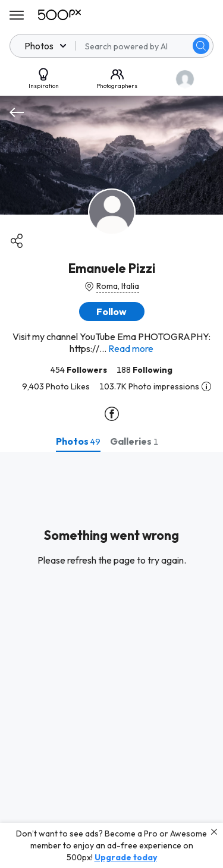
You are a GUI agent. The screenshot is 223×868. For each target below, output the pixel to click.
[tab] (78, 441)
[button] (112, 312)
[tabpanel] (111, 660)
